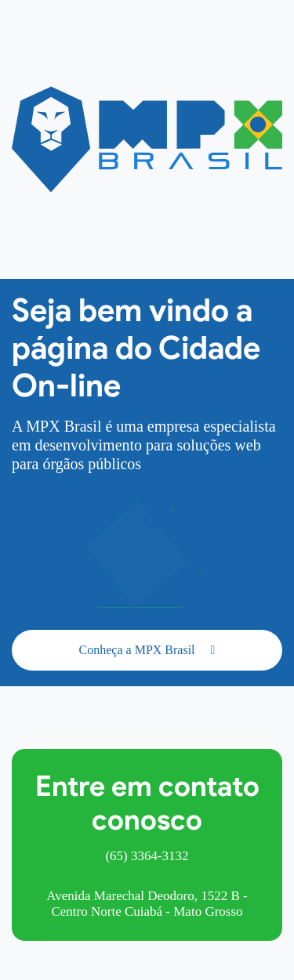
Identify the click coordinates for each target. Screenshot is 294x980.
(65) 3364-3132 (147, 856)
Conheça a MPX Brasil (147, 650)
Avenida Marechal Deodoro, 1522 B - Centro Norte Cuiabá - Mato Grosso (147, 904)
